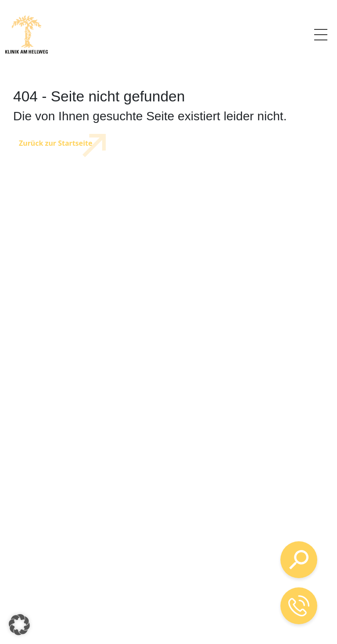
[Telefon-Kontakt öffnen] (299, 606)
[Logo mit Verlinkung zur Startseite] (27, 34)
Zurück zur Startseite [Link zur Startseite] (56, 143)
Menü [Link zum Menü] (321, 33)
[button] (19, 625)
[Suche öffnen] (299, 560)
